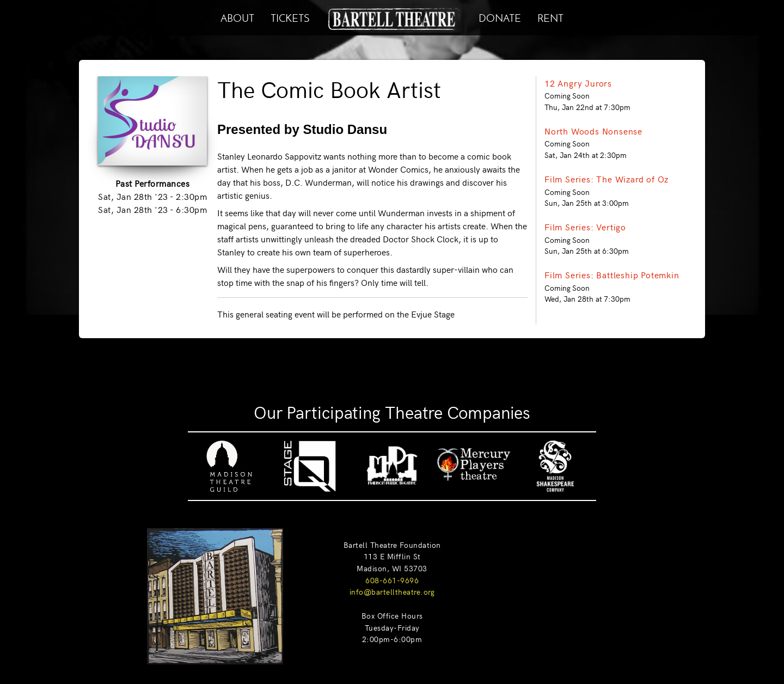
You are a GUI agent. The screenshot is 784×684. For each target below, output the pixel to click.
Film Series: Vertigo (585, 227)
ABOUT (237, 17)
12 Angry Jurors (578, 83)
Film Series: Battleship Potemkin (612, 274)
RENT (550, 17)
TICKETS (290, 17)
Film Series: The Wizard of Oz (607, 179)
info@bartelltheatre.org (392, 591)
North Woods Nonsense (593, 131)
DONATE (500, 17)
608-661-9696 (392, 580)
